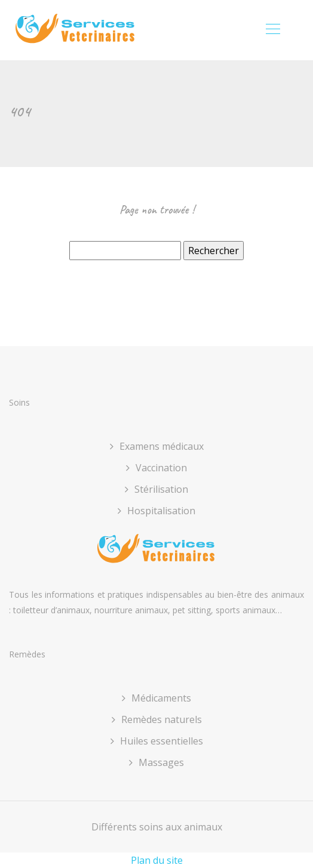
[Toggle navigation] (272, 30)
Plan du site (157, 860)
